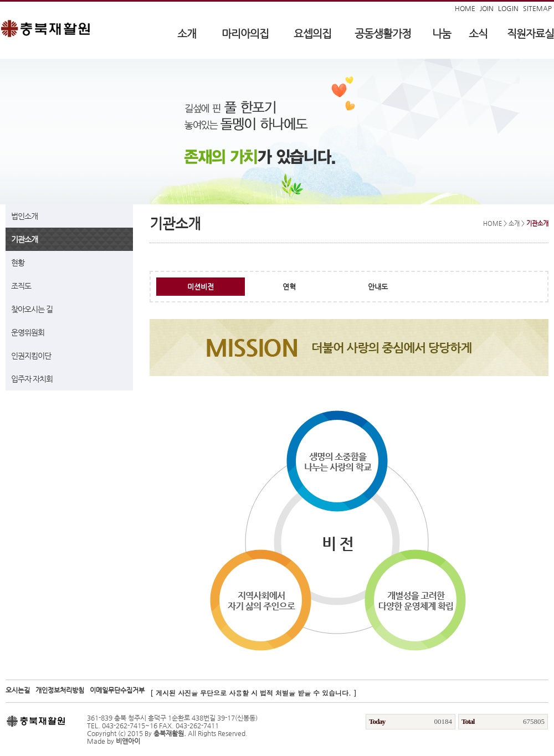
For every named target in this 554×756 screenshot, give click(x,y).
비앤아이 (128, 741)
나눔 (442, 34)
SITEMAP (537, 8)
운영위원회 (28, 332)
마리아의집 (245, 34)
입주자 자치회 (32, 379)
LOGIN (508, 8)
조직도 (21, 286)
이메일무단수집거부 (117, 690)
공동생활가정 (383, 34)
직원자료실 (530, 34)
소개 (187, 34)
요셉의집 (312, 34)
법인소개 (24, 216)
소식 (478, 34)
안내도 (378, 287)
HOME (465, 8)
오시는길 (18, 690)
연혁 (289, 287)
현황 (18, 263)
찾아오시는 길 (32, 309)
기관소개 (24, 239)
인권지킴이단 (31, 356)
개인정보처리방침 (60, 690)
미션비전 (201, 287)
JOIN (487, 8)
